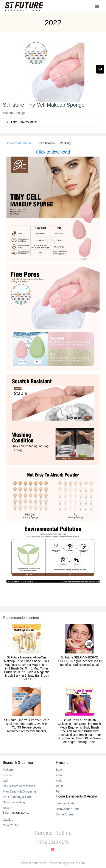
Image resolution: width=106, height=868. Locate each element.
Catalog (8, 820)
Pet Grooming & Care (17, 797)
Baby (59, 770)
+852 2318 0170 (53, 842)
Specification (46, 143)
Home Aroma (65, 814)
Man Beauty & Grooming (19, 791)
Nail (5, 781)
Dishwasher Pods (68, 809)
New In (8, 808)
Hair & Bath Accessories (19, 786)
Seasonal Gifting (14, 802)
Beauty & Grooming (18, 763)
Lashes (8, 775)
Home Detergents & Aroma (76, 796)
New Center (11, 825)
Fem (59, 775)
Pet (58, 791)
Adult (59, 786)
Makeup (8, 770)
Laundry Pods (65, 803)
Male (59, 781)
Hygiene (62, 763)
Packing (65, 143)
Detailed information (19, 143)
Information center (17, 813)
